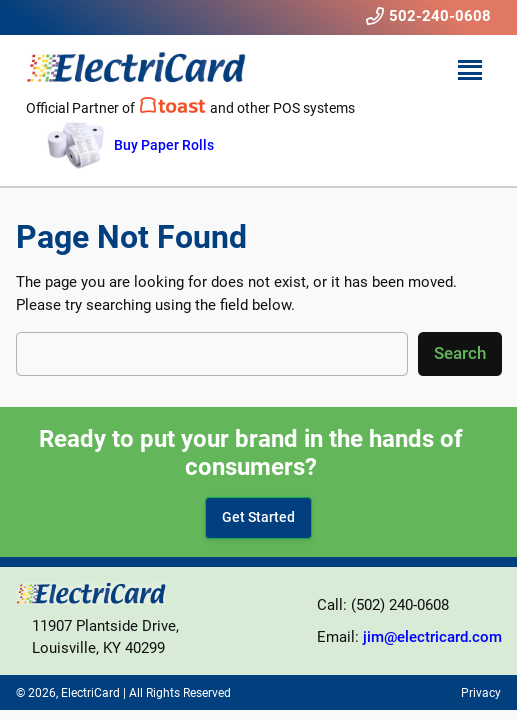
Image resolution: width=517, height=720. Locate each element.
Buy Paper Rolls (164, 145)
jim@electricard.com (432, 637)
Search (460, 353)
